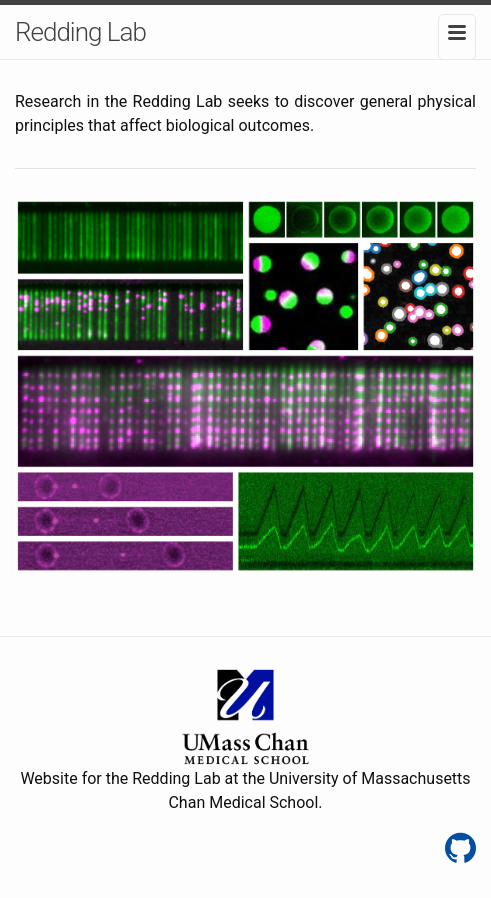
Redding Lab (80, 32)
